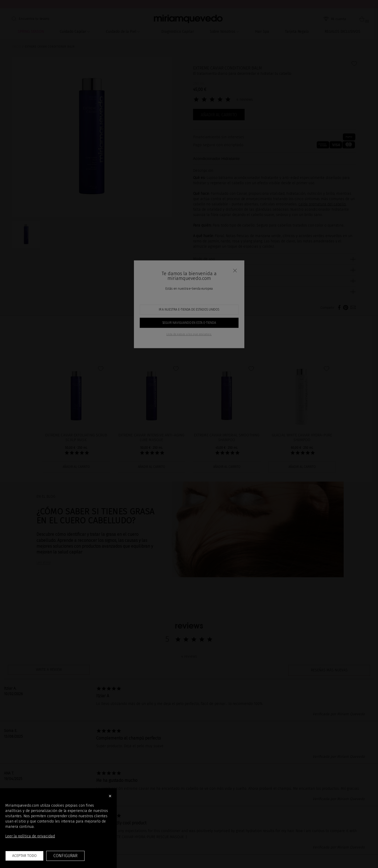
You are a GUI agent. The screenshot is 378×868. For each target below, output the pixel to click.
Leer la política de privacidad (30, 836)
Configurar (65, 856)
